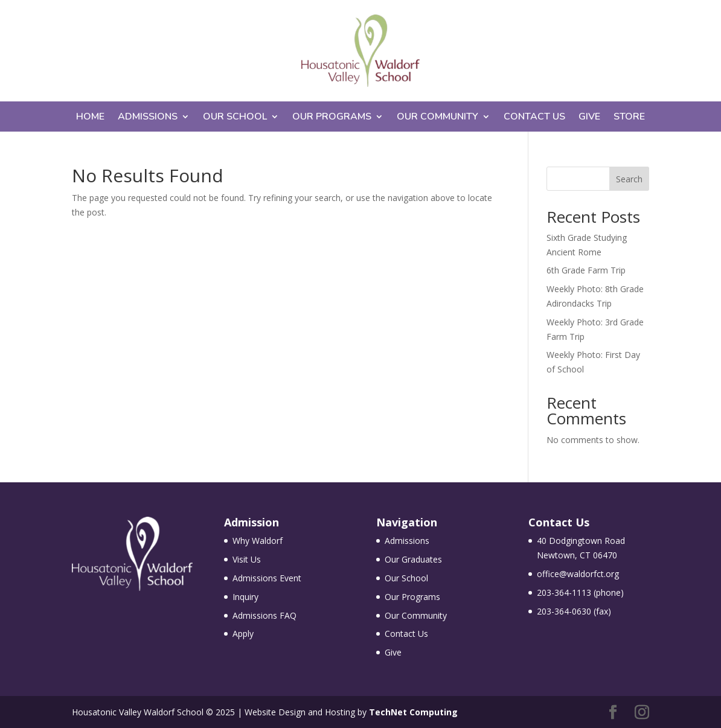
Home (90, 118)
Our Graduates (413, 559)
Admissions (148, 118)
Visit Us (247, 559)
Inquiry (245, 597)
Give (589, 118)
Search (629, 179)
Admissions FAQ (264, 615)
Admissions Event (267, 578)
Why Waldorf (258, 541)
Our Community (437, 118)
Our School (235, 118)
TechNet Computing (413, 712)
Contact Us (534, 118)
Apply (243, 634)
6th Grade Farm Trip (586, 270)
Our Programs (332, 118)
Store (629, 118)
